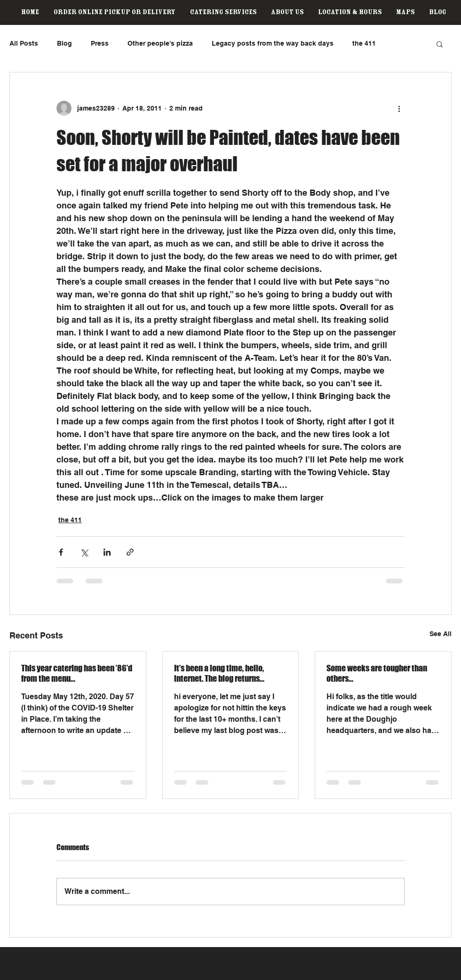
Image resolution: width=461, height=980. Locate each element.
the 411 (364, 43)
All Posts (24, 43)
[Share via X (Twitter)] (84, 552)
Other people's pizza (160, 43)
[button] (440, 44)
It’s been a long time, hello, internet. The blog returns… (219, 673)
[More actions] (399, 108)
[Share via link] (130, 552)
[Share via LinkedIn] (107, 552)
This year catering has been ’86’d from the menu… (77, 673)
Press (100, 43)
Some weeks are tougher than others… (377, 673)
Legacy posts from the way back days (273, 43)
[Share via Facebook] (61, 552)
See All (441, 634)
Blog (64, 43)
